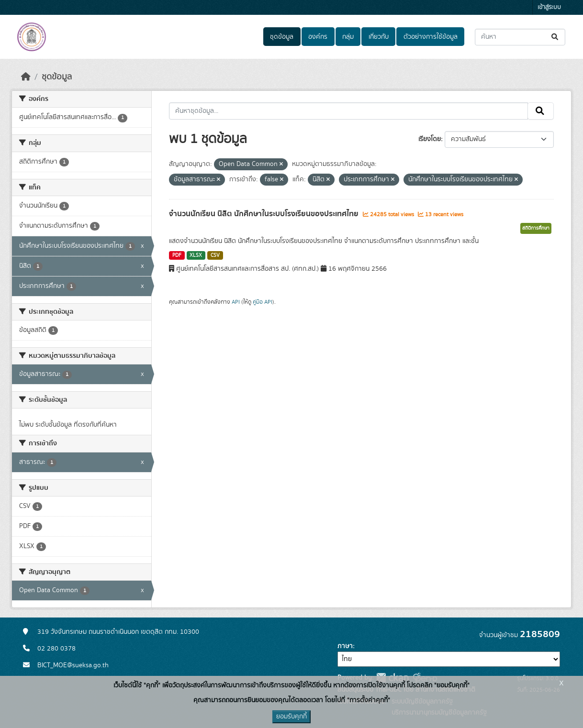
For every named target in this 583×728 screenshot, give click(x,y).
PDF (177, 255)
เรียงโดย (430, 139)
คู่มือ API (263, 302)
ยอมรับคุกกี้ (291, 717)
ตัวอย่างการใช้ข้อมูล (431, 37)
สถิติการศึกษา (536, 228)
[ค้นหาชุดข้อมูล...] (520, 37)
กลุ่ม (348, 37)
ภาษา (345, 646)
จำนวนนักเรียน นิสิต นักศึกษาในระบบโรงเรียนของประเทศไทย (265, 214)
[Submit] (555, 37)
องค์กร (318, 37)
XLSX (196, 255)
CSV (215, 255)
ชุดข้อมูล (282, 37)
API (236, 302)
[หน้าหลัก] (26, 77)
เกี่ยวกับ (379, 37)
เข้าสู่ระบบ (549, 7)
